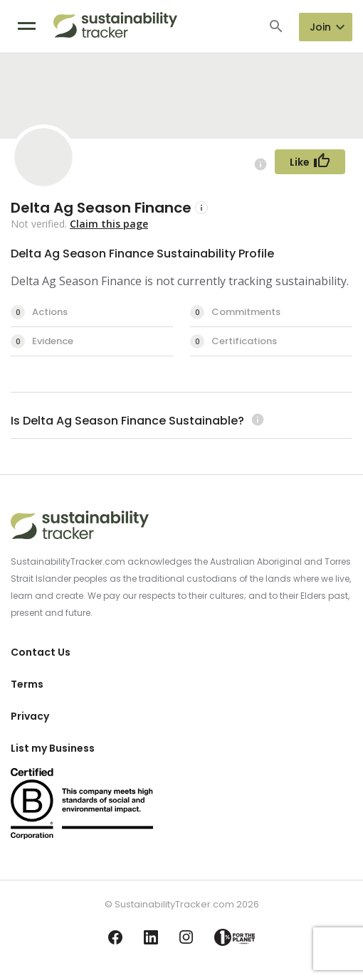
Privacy (30, 716)
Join (320, 27)
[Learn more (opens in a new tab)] (256, 421)
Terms (27, 684)
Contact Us (41, 652)
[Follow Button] (310, 162)
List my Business (53, 748)
